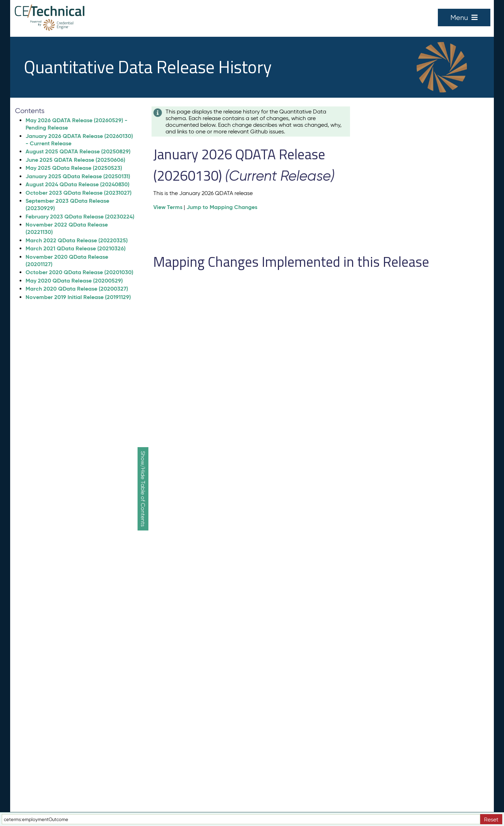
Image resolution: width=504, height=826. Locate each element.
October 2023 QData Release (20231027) (79, 193)
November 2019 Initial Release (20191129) (78, 297)
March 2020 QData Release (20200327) (77, 289)
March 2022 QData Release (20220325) (77, 240)
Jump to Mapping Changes (222, 207)
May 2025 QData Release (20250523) (74, 168)
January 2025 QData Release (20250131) (78, 176)
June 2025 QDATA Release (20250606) (75, 160)
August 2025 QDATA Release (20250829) (78, 151)
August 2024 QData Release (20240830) (78, 184)
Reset (491, 820)
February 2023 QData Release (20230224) (80, 217)
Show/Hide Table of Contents (143, 489)
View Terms (168, 207)
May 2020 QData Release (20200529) (74, 281)
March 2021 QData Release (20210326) (76, 248)
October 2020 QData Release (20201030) (79, 272)
